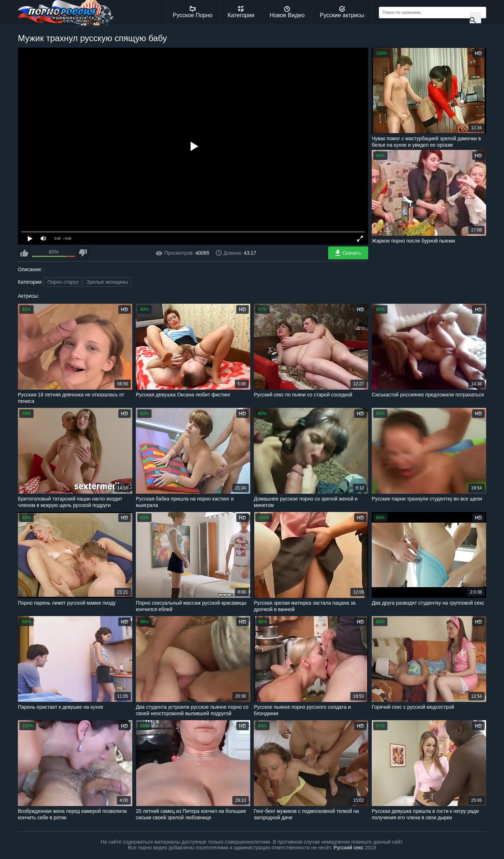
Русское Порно (192, 12)
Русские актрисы (342, 12)
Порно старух (63, 282)
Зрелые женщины (107, 282)
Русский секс (349, 848)
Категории (241, 12)
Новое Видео (287, 12)
